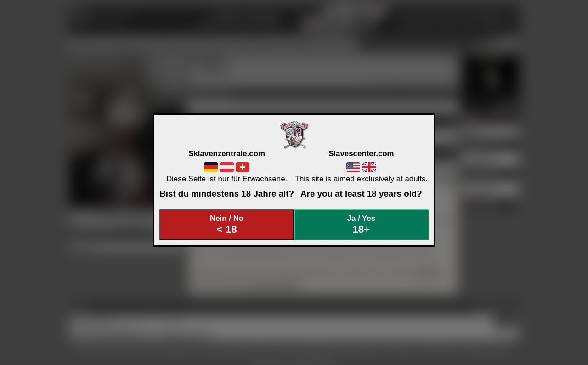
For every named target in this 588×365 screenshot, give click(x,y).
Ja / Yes (362, 225)
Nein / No (227, 225)
